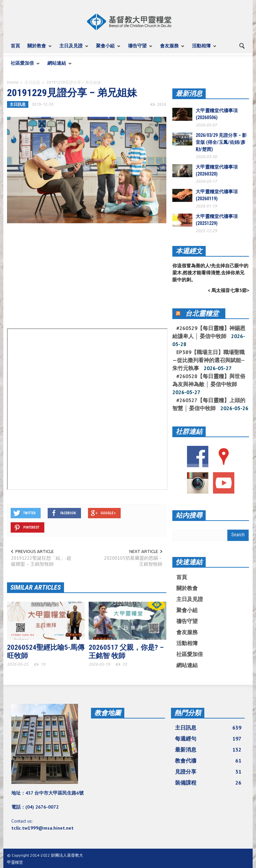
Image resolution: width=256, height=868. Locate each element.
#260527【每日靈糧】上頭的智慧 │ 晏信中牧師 (209, 404)
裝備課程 (208, 783)
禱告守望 (138, 49)
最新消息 (189, 93)
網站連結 (58, 66)
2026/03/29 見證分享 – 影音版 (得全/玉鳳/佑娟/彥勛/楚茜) (221, 142)
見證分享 (208, 772)
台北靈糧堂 (202, 313)
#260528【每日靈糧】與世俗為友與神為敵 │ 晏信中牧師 (209, 380)
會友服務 (170, 49)
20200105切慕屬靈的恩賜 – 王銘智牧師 (133, 561)
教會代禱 (208, 761)
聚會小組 (106, 49)
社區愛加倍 (23, 66)
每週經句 (208, 739)
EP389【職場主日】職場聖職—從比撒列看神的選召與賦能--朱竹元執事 (208, 360)
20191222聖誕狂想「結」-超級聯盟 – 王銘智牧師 (41, 561)
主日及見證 (72, 49)
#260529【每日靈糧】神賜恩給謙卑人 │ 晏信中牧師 (209, 332)
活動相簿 (202, 49)
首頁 (15, 46)
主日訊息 (32, 82)
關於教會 (38, 49)
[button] (242, 45)
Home (13, 82)
